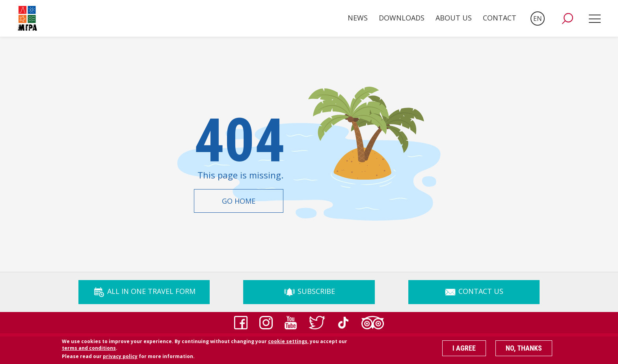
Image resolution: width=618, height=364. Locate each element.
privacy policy (120, 359)
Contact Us (474, 291)
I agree (464, 350)
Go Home (239, 201)
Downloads (402, 18)
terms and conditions (89, 350)
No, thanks (524, 350)
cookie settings (288, 343)
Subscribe (309, 291)
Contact (500, 18)
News (358, 18)
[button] (568, 19)
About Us (454, 18)
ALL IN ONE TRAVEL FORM (144, 291)
